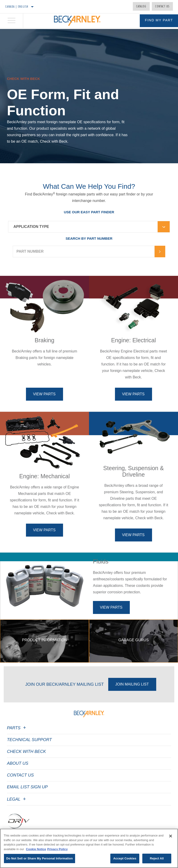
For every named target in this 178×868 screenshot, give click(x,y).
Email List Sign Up (27, 804)
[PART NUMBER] (84, 252)
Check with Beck (26, 768)
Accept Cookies (125, 858)
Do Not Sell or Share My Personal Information (40, 858)
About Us (18, 780)
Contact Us (162, 6)
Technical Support (29, 757)
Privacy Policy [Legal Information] (57, 849)
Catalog (141, 6)
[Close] (171, 836)
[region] (89, 848)
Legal (17, 816)
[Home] (77, 21)
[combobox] (83, 227)
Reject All (157, 858)
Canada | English (17, 6)
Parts (17, 745)
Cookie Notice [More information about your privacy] (36, 849)
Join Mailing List (132, 701)
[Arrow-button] (160, 252)
